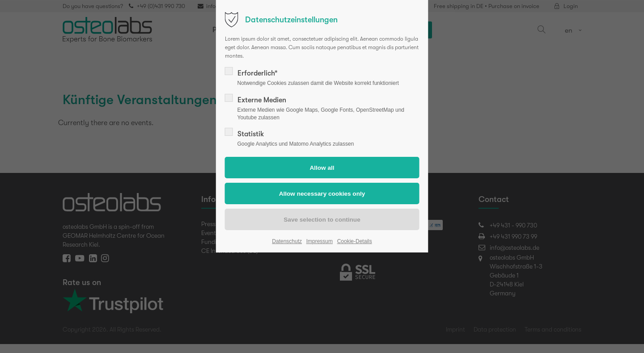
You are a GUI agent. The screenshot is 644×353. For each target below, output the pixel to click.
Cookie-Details (355, 241)
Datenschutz (287, 241)
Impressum (320, 241)
